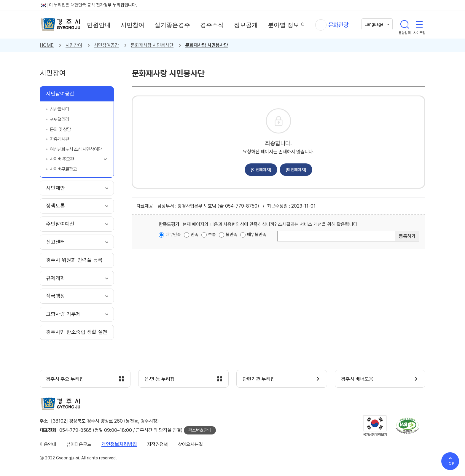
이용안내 (48, 444)
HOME (47, 45)
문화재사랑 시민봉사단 (152, 45)
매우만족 (173, 235)
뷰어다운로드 (79, 444)
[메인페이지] (296, 170)
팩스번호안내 (200, 430)
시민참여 (74, 45)
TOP (450, 463)
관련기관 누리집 (259, 379)
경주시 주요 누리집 (65, 379)
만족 (195, 235)
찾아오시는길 (190, 444)
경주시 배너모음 (357, 379)
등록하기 (407, 236)
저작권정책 (157, 444)
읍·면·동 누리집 (160, 379)
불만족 (231, 235)
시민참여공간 (106, 45)
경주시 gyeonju (60, 25)
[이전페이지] (261, 170)
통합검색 (405, 24)
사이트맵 (419, 24)
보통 (212, 235)
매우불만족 (257, 235)
